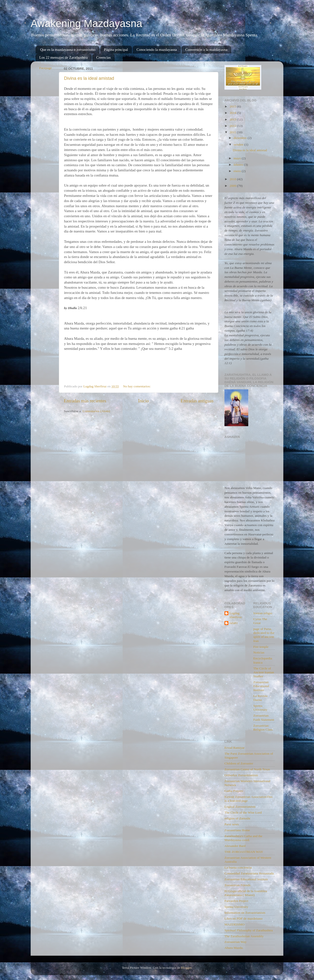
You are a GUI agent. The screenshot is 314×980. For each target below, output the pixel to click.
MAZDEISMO (235, 924)
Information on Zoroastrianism (245, 913)
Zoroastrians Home (237, 830)
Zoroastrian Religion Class (263, 728)
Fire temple (261, 647)
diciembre (241, 138)
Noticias (259, 652)
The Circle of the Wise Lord (243, 812)
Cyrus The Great (260, 621)
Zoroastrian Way (235, 942)
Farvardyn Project (236, 901)
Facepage (46, 68)
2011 (233, 132)
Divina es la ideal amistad (89, 78)
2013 (233, 119)
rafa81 (234, 623)
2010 (233, 179)
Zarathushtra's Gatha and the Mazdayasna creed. (243, 838)
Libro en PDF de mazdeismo (243, 919)
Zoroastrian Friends (237, 885)
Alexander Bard (235, 846)
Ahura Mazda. (234, 948)
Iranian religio (263, 613)
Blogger (186, 968)
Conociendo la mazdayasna (157, 50)
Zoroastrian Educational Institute (261, 686)
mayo (238, 158)
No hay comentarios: (137, 386)
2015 (233, 106)
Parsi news (232, 824)
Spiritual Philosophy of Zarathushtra (249, 930)
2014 (233, 113)
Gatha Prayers (234, 791)
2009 (233, 186)
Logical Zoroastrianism (240, 807)
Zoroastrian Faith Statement (264, 717)
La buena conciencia (238, 867)
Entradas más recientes (85, 401)
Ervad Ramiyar (235, 748)
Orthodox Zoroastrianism (241, 775)
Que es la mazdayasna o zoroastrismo (68, 50)
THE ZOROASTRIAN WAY (244, 852)
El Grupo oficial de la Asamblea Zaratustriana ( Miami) (246, 893)
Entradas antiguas (197, 401)
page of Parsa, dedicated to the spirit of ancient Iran (264, 635)
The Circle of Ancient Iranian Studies (264, 672)
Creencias (103, 57)
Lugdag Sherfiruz (235, 615)
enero (238, 171)
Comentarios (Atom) (96, 411)
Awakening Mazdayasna (86, 23)
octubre (239, 144)
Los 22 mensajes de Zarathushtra (63, 57)
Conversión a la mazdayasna (206, 50)
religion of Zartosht (237, 818)
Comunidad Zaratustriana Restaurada (249, 873)
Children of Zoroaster (239, 763)
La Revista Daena (261, 698)
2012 (233, 126)
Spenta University (260, 708)
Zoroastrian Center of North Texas (247, 769)
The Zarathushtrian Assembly (244, 936)
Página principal (116, 50)
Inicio (144, 401)
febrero (239, 165)
